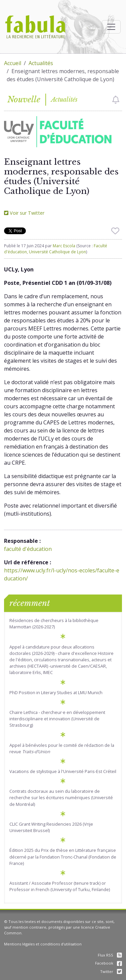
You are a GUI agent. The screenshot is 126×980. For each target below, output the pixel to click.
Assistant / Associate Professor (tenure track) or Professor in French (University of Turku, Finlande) (60, 886)
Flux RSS (110, 955)
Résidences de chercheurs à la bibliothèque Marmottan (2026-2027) (54, 624)
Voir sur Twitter (24, 213)
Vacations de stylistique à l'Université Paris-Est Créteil (63, 771)
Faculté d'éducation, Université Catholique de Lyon (56, 249)
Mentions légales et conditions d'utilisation (43, 944)
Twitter (111, 971)
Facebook (109, 963)
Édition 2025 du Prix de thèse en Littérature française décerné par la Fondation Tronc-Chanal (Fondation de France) (63, 857)
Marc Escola (64, 246)
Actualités (41, 63)
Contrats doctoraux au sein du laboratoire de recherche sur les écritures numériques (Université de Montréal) (61, 797)
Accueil (13, 63)
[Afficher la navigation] (111, 27)
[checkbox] (116, 100)
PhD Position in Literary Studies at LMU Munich (56, 692)
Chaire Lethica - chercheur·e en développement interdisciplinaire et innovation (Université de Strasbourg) (57, 719)
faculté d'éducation (28, 549)
